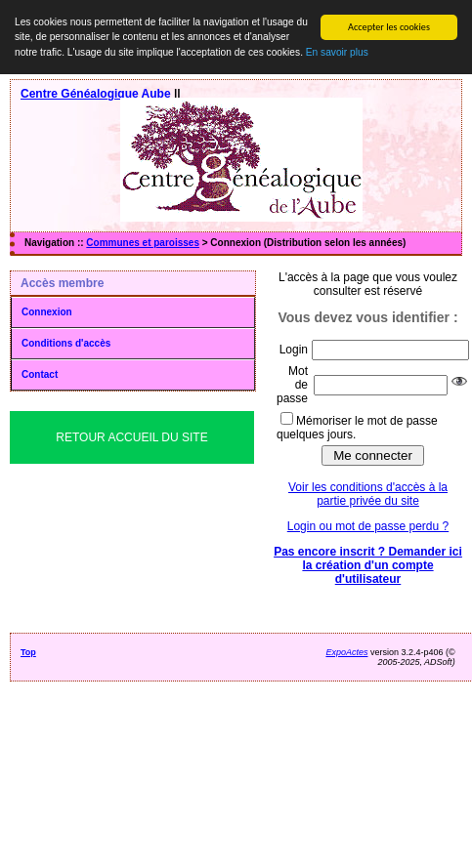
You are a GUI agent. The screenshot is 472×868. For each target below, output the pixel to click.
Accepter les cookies (389, 27)
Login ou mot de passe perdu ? (368, 526)
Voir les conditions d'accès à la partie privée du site (368, 494)
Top (28, 652)
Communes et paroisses (143, 243)
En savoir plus (337, 52)
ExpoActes (346, 652)
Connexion (47, 312)
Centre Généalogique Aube (96, 94)
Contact (40, 374)
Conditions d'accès (66, 343)
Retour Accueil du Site (131, 437)
